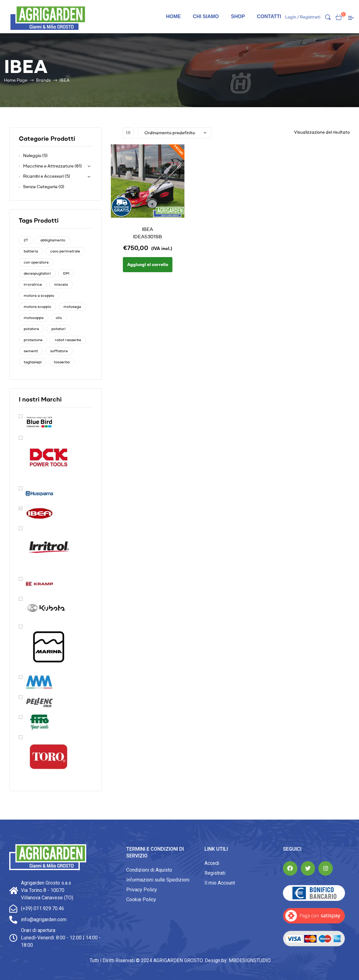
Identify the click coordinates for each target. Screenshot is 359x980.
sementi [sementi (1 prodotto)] (31, 351)
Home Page (16, 80)
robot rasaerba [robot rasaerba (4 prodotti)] (68, 340)
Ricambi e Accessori (43, 176)
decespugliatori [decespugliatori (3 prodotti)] (37, 273)
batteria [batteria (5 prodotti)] (31, 251)
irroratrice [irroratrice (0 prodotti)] (33, 284)
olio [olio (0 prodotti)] (59, 318)
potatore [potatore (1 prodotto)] (31, 329)
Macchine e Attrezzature (48, 166)
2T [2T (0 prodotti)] (26, 240)
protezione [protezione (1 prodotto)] (33, 340)
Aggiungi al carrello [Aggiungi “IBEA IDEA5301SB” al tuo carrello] (148, 264)
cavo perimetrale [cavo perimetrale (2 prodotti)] (65, 251)
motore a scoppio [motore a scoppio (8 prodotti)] (39, 295)
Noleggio (32, 155)
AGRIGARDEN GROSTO (178, 960)
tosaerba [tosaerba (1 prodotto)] (62, 362)
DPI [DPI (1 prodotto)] (66, 273)
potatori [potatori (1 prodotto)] (58, 329)
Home (173, 16)
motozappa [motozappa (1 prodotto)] (34, 318)
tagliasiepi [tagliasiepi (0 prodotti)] (33, 362)
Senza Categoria (40, 187)
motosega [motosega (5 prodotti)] (72, 307)
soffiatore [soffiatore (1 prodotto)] (59, 351)
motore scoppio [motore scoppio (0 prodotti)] (37, 307)
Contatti (269, 16)
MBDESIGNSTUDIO (250, 960)
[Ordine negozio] (175, 133)
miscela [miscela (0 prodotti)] (61, 284)
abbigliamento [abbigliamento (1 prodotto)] (53, 240)
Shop (238, 16)
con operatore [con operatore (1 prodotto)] (36, 262)
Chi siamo (206, 16)
